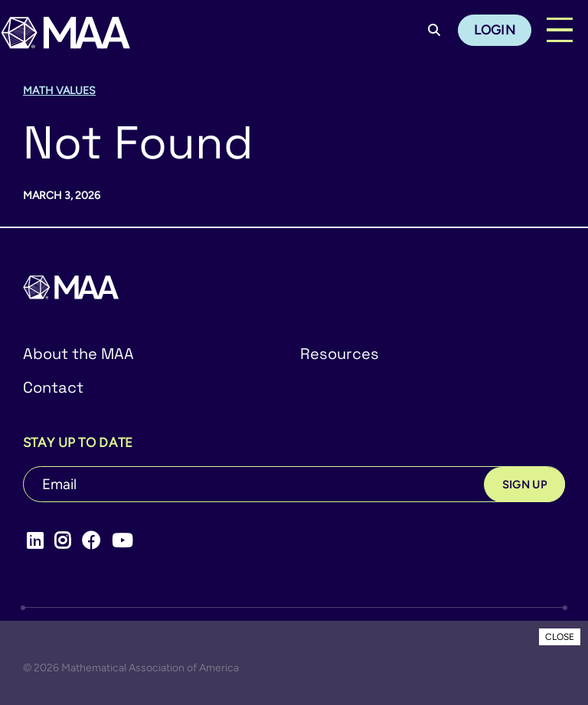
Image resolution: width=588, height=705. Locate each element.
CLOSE (560, 637)
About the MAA (78, 354)
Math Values (59, 91)
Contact (53, 387)
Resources (340, 354)
